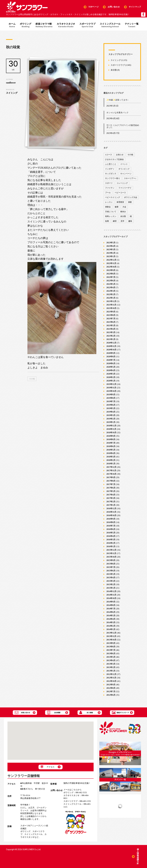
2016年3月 (111, 539)
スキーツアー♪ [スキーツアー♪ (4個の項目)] (130, 178)
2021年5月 (111, 325)
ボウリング (26, 25)
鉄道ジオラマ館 (44, 25)
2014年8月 (111, 605)
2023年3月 (111, 249)
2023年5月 (111, 243)
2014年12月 (111, 591)
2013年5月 (111, 657)
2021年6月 (111, 322)
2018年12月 (111, 426)
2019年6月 (111, 405)
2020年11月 (111, 346)
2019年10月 (111, 391)
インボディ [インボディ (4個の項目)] (110, 169)
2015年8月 (111, 564)
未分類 (114, 70)
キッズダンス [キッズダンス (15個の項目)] (111, 174)
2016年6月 (111, 529)
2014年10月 (111, 598)
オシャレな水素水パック (117, 113)
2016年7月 (111, 526)
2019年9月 (111, 394)
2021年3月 (111, 332)
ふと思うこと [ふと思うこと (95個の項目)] (111, 164)
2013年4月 (111, 660)
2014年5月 (111, 615)
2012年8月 (111, 688)
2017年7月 (111, 484)
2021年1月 (111, 339)
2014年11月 (111, 595)
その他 (32, 379)
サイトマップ (135, 7)
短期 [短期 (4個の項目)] (107, 221)
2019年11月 (111, 388)
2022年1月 (111, 298)
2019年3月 (111, 415)
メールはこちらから (72, 790)
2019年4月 (111, 412)
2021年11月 (111, 305)
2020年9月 (111, 353)
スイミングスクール (110, 25)
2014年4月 (111, 619)
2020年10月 (111, 350)
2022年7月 (111, 277)
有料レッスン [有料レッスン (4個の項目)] (111, 216)
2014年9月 (111, 602)
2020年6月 (111, 363)
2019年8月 (111, 398)
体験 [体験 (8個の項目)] (130, 202)
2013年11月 (111, 636)
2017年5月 (111, 491)
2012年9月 (111, 684)
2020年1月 (111, 381)
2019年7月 (111, 401)
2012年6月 (111, 695)
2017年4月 (111, 495)
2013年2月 (111, 667)
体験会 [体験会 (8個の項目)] (108, 207)
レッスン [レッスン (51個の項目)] (109, 202)
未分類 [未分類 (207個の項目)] (123, 216)
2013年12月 (111, 633)
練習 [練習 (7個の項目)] (115, 221)
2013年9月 (111, 643)
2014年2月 (111, 626)
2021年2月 (111, 336)
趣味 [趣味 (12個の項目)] (130, 221)
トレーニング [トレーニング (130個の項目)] (122, 183)
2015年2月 (111, 584)
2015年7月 (111, 567)
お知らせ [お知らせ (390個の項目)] (120, 155)
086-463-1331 (77, 801)
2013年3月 (111, 664)
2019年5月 (111, 408)
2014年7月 (111, 609)
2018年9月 (111, 436)
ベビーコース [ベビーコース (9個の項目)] (120, 193)
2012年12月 (111, 674)
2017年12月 (111, 467)
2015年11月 (111, 553)
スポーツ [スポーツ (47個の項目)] (109, 183)
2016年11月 (111, 512)
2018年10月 (111, 432)
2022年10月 (111, 267)
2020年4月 (111, 370)
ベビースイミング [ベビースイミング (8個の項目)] (113, 197)
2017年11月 (111, 470)
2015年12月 (111, 550)
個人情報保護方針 (138, 856)
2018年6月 (111, 446)
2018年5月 (111, 450)
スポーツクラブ (87, 25)
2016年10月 (111, 515)
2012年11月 (111, 678)
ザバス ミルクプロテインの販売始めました (123, 126)
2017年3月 (111, 498)
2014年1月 (111, 629)
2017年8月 (111, 481)
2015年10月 (111, 557)
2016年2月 (111, 543)
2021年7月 (111, 318)
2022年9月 (111, 270)
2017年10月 (111, 474)
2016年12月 (111, 508)
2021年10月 (111, 308)
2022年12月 (111, 260)
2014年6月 (111, 612)
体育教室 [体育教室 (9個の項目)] (120, 202)
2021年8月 (111, 315)
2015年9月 (111, 560)
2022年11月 (111, 263)
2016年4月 (111, 536)
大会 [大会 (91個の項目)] (124, 207)
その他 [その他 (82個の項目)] (130, 155)
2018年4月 (111, 453)
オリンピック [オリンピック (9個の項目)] (124, 169)
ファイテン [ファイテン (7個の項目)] (110, 188)
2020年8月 (111, 356)
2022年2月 (111, 294)
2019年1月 (111, 422)
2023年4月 (111, 246)
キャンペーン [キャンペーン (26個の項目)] (126, 174)
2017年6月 (111, 488)
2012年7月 (111, 691)
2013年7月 (111, 650)
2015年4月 (111, 577)
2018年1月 (111, 463)
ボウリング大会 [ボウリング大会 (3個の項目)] (131, 197)
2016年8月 (111, 522)
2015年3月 (111, 581)
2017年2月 (111, 501)
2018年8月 (111, 439)
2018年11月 (111, 429)
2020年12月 (111, 343)
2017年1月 (111, 505)
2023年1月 (111, 256)
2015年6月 (111, 571)
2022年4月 (111, 287)
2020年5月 (111, 367)
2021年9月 (111, 312)
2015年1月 (111, 588)
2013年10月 (111, 640)
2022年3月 (111, 291)
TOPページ (94, 7)
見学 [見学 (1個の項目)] (122, 221)
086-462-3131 (75, 793)
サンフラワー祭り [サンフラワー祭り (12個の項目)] (113, 178)
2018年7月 (111, 443)
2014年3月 (111, 622)
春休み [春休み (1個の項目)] (123, 212)
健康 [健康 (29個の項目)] (117, 207)
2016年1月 (111, 546)
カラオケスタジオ (66, 25)
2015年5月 (111, 574)
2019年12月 (111, 384)
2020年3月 (111, 374)
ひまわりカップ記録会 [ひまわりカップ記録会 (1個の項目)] (114, 159)
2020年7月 (111, 360)
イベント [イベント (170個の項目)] (124, 164)
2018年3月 (111, 457)
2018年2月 (111, 460)
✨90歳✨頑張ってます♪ (117, 100)
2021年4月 (111, 329)
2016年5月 (111, 533)
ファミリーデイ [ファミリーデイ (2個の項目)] (125, 188)
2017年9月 (111, 477)
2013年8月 (111, 647)
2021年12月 (111, 301)
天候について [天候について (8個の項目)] (111, 212)
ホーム (12, 25)
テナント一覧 (132, 25)
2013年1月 (111, 671)
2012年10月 (111, 681)
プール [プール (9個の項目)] (108, 193)
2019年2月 (111, 419)
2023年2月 (111, 253)
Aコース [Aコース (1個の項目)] (109, 155)
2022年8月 (111, 274)
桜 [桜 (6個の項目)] (131, 216)
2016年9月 (111, 519)
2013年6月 (111, 653)
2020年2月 (111, 377)
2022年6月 (111, 280)
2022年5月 (111, 284)
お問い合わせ (114, 7)
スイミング (116, 60)
